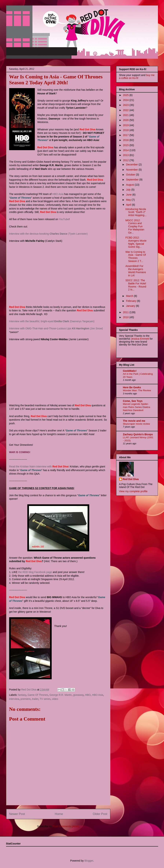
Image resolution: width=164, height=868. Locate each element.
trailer (35, 699)
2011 (126, 312)
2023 (126, 105)
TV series (45, 699)
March (130, 296)
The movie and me (134, 421)
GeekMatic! (130, 371)
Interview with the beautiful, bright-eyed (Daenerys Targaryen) (52, 321)
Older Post (100, 814)
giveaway (78, 695)
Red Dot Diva (131, 479)
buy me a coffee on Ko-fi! (137, 77)
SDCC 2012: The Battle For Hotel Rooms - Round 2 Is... (136, 285)
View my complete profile (133, 491)
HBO (88, 695)
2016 (126, 140)
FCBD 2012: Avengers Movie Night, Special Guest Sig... (136, 242)
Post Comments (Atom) (66, 826)
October (131, 175)
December (132, 164)
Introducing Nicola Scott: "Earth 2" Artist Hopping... (136, 212)
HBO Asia (58, 194)
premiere (26, 699)
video (55, 699)
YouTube (64, 219)
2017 (126, 135)
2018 (126, 130)
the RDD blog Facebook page (35, 572)
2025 (126, 95)
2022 (126, 110)
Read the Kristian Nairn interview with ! (39, 466)
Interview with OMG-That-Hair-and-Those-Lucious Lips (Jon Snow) (56, 328)
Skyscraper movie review (137, 424)
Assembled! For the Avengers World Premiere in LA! (136, 271)
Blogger (89, 861)
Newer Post (17, 814)
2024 (126, 100)
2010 (126, 317)
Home (59, 814)
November (132, 170)
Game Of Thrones (38, 695)
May (129, 200)
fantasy (22, 695)
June (129, 195)
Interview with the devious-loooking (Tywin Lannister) (48, 234)
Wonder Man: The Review (137, 390)
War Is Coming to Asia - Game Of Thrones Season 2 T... (136, 256)
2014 (126, 150)
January (131, 306)
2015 (126, 145)
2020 (126, 120)
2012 (126, 160)
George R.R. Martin (61, 695)
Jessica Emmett (140, 339)
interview (14, 699)
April (129, 205)
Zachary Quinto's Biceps (138, 434)
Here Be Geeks (132, 387)
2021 (126, 115)
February (132, 301)
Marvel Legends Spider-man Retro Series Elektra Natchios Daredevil (137, 407)
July (129, 190)
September (133, 180)
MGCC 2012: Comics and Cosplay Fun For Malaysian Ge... (135, 226)
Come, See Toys (133, 401)
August (130, 185)
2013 (126, 155)
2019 (126, 125)
